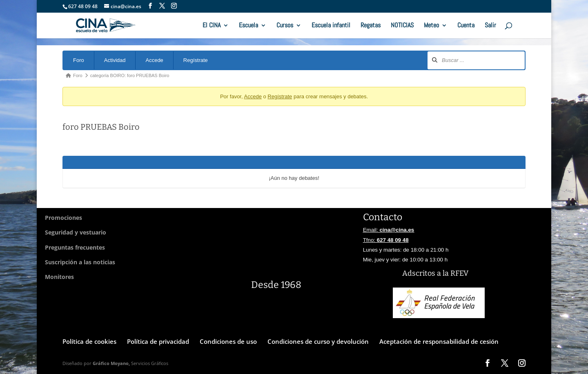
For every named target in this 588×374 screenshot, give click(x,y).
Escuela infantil (331, 26)
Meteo (431, 26)
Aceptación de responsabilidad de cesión (439, 341)
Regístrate (196, 60)
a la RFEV (453, 273)
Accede (154, 60)
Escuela (248, 26)
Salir (490, 26)
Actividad (115, 60)
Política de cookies (89, 341)
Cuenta (466, 26)
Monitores (59, 277)
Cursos (285, 26)
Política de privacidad (158, 341)
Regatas (371, 26)
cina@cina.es (397, 230)
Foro (79, 60)
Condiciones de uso (228, 341)
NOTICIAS (402, 26)
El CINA (212, 26)
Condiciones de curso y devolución (318, 341)
